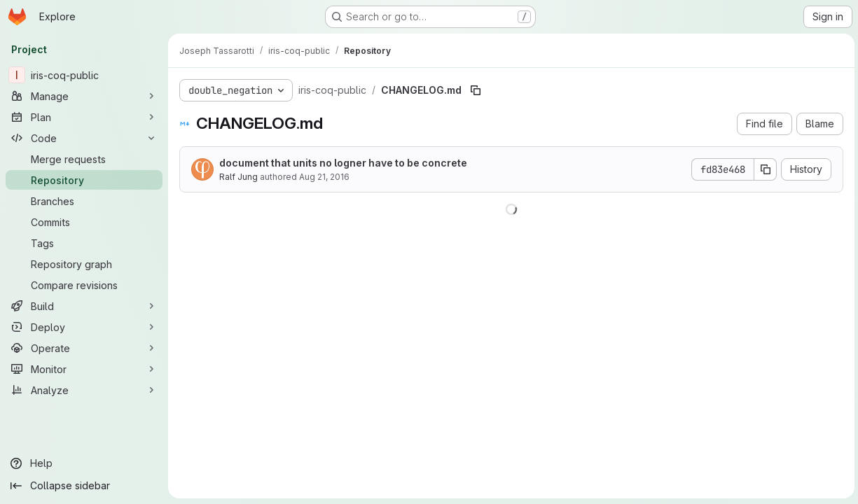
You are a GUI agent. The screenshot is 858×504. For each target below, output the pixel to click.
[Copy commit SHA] (763, 169)
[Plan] (84, 117)
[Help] (84, 463)
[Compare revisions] (84, 285)
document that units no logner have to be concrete (343, 163)
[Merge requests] (84, 159)
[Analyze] (84, 390)
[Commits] (84, 222)
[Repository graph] (84, 264)
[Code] (84, 138)
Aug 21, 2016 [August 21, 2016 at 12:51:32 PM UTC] (324, 177)
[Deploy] (84, 327)
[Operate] (84, 348)
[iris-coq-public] (84, 75)
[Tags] (84, 243)
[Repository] (84, 180)
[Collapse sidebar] (84, 486)
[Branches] (84, 201)
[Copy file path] (476, 90)
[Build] (84, 306)
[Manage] (84, 96)
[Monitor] (84, 369)
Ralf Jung (238, 177)
